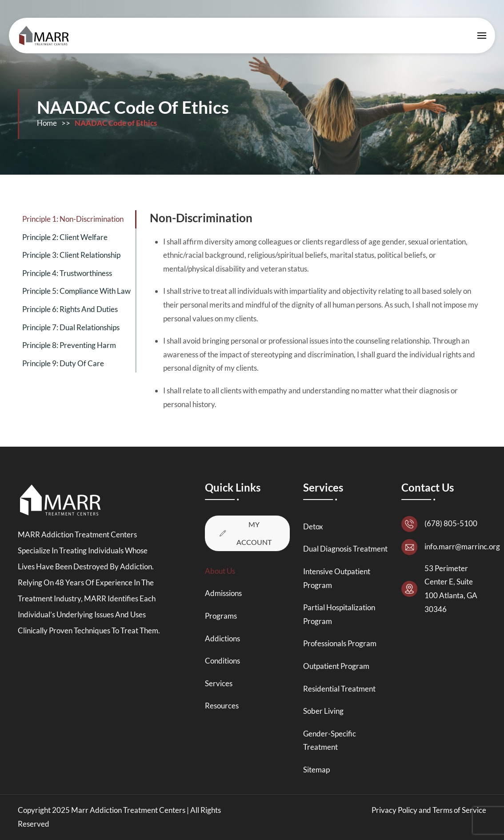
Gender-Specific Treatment (330, 740)
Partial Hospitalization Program (339, 614)
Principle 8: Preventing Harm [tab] (69, 345)
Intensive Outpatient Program (337, 578)
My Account (245, 533)
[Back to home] (46, 36)
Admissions (223, 593)
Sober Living (323, 711)
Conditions (222, 661)
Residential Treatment (339, 689)
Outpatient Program (336, 666)
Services (219, 683)
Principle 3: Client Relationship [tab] (71, 255)
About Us (220, 571)
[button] (482, 36)
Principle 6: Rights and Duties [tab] (70, 309)
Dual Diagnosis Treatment (345, 549)
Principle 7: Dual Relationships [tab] (71, 327)
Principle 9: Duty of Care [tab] (63, 363)
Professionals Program (340, 643)
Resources (222, 706)
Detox (313, 526)
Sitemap (316, 770)
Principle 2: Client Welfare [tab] (65, 237)
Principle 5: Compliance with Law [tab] (76, 291)
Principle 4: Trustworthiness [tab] (67, 273)
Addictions (222, 638)
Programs (221, 616)
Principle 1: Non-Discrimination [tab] (73, 219)
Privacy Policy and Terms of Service (429, 810)
